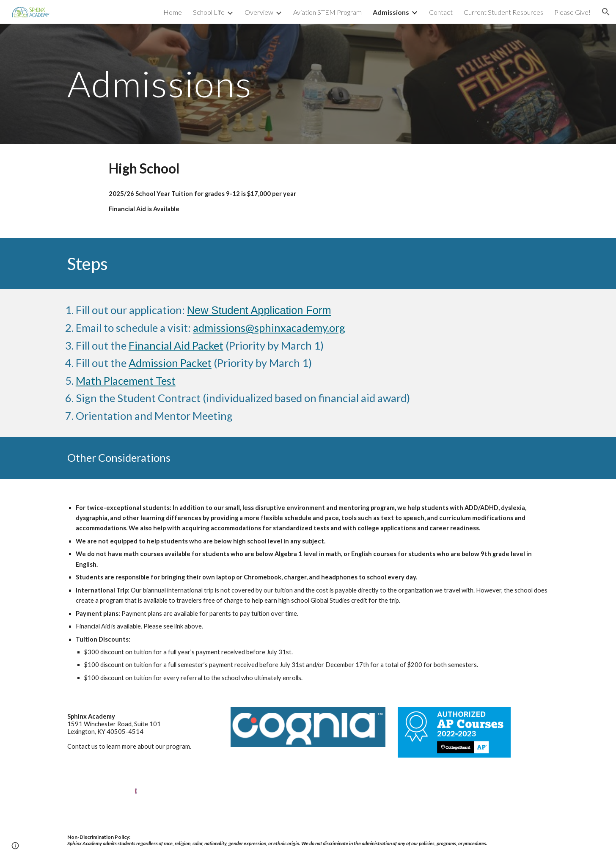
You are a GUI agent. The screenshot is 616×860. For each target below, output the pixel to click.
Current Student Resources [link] (503, 12)
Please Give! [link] (572, 12)
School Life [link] (209, 12)
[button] (606, 12)
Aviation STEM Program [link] (327, 12)
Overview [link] (259, 12)
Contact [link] (441, 12)
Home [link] (173, 12)
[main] (225, 84)
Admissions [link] (391, 12)
